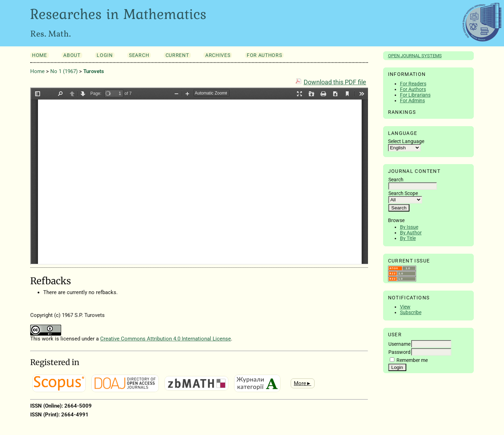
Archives (218, 55)
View (405, 307)
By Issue (409, 227)
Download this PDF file (335, 82)
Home (40, 55)
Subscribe (411, 312)
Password (399, 352)
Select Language (406, 141)
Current (177, 55)
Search (139, 55)
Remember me (412, 360)
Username (399, 344)
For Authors (413, 89)
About (72, 55)
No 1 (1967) (64, 71)
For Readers (413, 84)
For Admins (412, 100)
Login (105, 55)
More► (303, 383)
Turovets (94, 71)
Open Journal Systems (415, 56)
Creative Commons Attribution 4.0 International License (166, 339)
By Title (408, 238)
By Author (411, 233)
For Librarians (415, 95)
